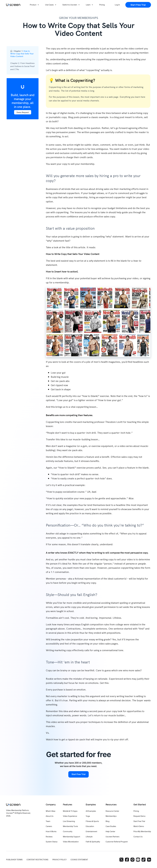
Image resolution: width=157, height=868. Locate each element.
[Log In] (117, 5)
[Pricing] (102, 5)
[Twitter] (121, 860)
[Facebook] (127, 860)
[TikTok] (144, 860)
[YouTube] (138, 860)
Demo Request (23, 112)
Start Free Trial (78, 774)
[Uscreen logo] (13, 5)
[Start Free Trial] (138, 5)
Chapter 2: (22, 66)
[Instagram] (132, 860)
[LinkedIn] (149, 860)
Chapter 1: (22, 54)
